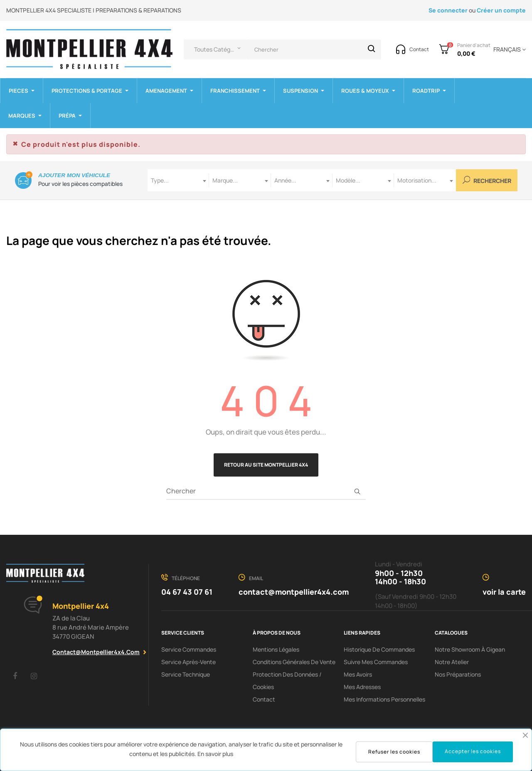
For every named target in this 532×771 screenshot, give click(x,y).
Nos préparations (458, 674)
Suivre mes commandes (376, 662)
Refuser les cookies (394, 752)
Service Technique (186, 674)
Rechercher (487, 180)
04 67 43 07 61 (187, 592)
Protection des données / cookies (287, 681)
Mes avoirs (358, 674)
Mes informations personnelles (384, 699)
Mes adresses (362, 687)
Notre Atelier (452, 662)
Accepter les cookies (473, 751)
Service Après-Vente (188, 662)
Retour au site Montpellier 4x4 (266, 465)
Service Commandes (189, 649)
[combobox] (178, 180)
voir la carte (504, 592)
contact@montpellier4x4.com (96, 652)
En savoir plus (215, 754)
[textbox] (178, 180)
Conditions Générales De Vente (294, 662)
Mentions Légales (276, 649)
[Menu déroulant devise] (508, 49)
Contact (264, 699)
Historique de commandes (379, 649)
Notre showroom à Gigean (470, 649)
